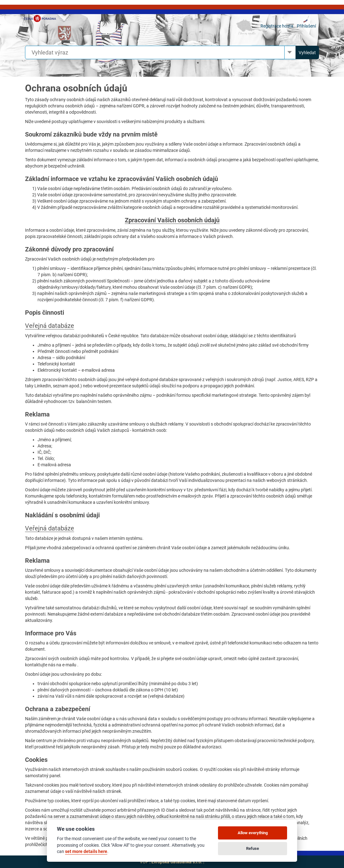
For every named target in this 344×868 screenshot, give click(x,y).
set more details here (86, 851)
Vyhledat (307, 53)
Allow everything (253, 833)
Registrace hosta (277, 26)
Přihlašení (306, 26)
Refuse (253, 848)
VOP (144, 862)
